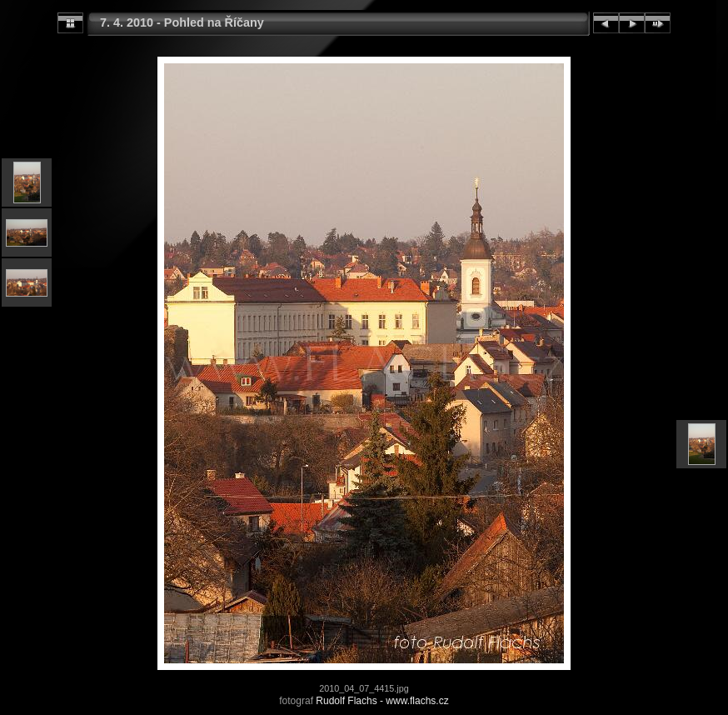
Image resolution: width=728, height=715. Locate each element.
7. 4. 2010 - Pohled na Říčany (182, 22)
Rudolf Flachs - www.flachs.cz (382, 701)
